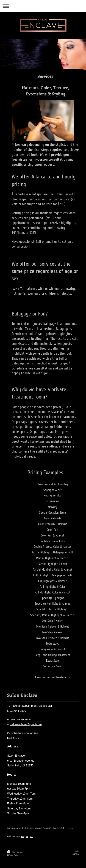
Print (11, 852)
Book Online (13, 738)
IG (27, 836)
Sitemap (20, 852)
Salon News (67, 828)
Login (77, 851)
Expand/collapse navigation (43, 6)
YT (31, 836)
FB (23, 836)
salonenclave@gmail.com (26, 724)
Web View (75, 854)
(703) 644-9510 (17, 711)
